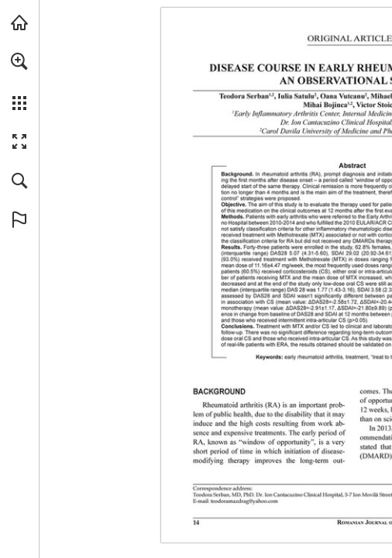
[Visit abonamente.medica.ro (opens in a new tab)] (19, 22)
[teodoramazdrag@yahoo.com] (244, 501)
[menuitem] (19, 81)
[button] (19, 61)
